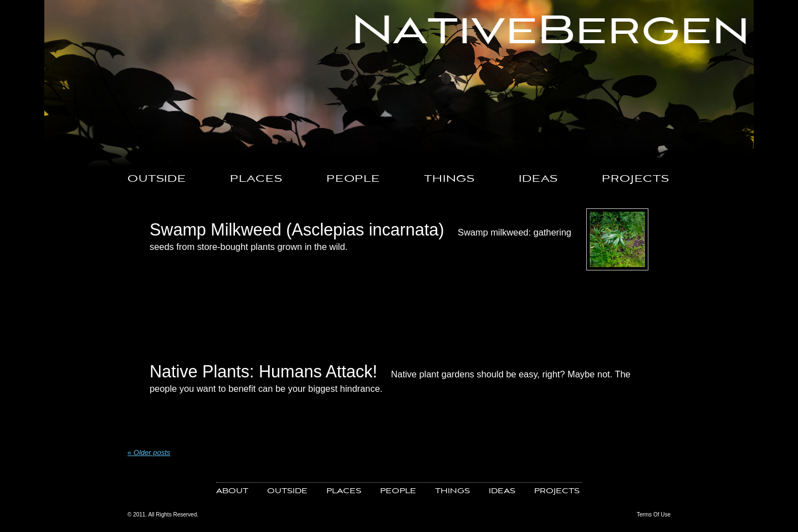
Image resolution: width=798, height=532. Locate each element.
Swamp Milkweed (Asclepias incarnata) (297, 229)
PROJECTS (636, 179)
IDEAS (538, 179)
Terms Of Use (654, 515)
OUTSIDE (157, 179)
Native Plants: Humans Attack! (264, 371)
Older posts (149, 452)
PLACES (256, 179)
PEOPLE (353, 179)
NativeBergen (551, 32)
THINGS (449, 179)
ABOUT (232, 491)
